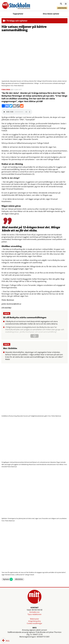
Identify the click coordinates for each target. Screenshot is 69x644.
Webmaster (34, 619)
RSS (6, 641)
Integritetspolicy (34, 621)
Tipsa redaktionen (34, 614)
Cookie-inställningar (34, 623)
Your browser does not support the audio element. (17, 112)
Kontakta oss (34, 612)
